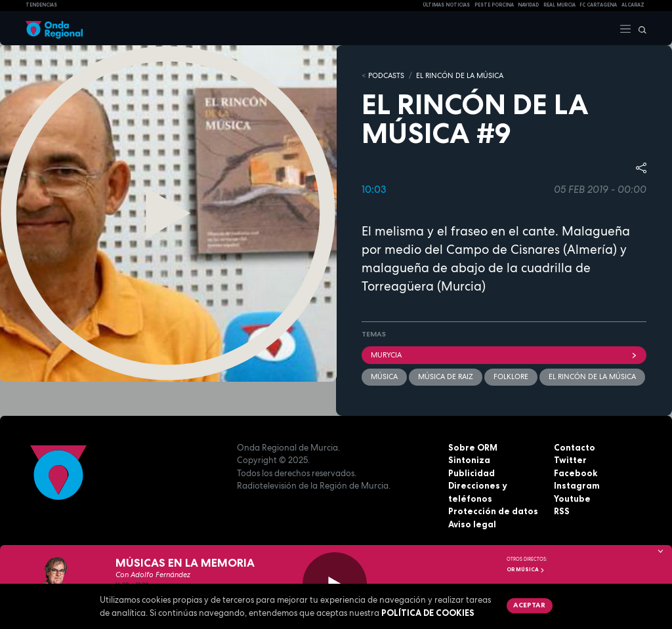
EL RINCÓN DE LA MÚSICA (460, 75)
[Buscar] (639, 28)
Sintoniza (469, 460)
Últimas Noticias (446, 5)
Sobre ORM (473, 447)
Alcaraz (633, 5)
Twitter (570, 460)
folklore (511, 376)
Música (384, 376)
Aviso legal (472, 524)
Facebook (576, 473)
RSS (562, 511)
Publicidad (472, 473)
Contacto (575, 447)
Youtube (572, 498)
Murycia (504, 355)
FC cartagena (598, 5)
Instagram (577, 485)
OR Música (526, 569)
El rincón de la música (592, 376)
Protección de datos (493, 511)
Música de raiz (446, 376)
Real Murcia (559, 5)
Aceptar (529, 605)
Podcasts (386, 75)
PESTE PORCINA (494, 5)
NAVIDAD (528, 5)
